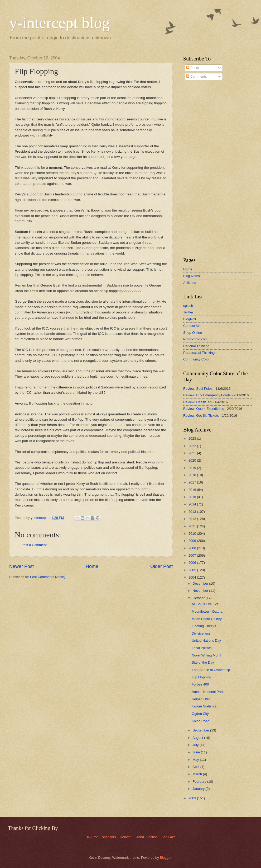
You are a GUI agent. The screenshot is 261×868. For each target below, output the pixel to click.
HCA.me (92, 837)
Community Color (196, 359)
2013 (193, 512)
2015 (193, 497)
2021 (193, 453)
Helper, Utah (201, 699)
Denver (126, 837)
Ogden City (200, 714)
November (201, 591)
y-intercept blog (60, 23)
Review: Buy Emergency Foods (207, 395)
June (197, 752)
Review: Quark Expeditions (204, 409)
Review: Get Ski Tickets (201, 416)
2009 (193, 541)
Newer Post (21, 566)
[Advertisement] (199, 169)
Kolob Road (200, 721)
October (199, 598)
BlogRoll (190, 319)
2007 (193, 555)
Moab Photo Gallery (207, 619)
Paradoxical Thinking (199, 353)
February (200, 782)
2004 (193, 577)
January (199, 789)
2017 (193, 482)
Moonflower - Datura (207, 611)
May (196, 760)
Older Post (161, 566)
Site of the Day (203, 662)
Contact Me (192, 326)
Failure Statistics (204, 706)
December (201, 583)
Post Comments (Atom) (48, 577)
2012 (193, 519)
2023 (193, 438)
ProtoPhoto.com (195, 339)
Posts (192, 68)
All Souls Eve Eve (205, 604)
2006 (193, 563)
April (196, 767)
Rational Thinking (196, 346)
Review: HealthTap (197, 402)
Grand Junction (146, 837)
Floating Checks (204, 626)
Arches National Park (208, 692)
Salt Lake (168, 837)
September (201, 730)
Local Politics (202, 648)
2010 (193, 534)
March (198, 774)
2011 (193, 526)
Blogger (166, 858)
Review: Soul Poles (198, 389)
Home (92, 566)
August (198, 738)
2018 (193, 475)
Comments (196, 76)
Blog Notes (192, 276)
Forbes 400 (200, 684)
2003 (193, 798)
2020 (193, 460)
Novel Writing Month (207, 655)
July (196, 745)
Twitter (188, 312)
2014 (193, 504)
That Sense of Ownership (211, 670)
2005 (193, 570)
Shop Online (193, 333)
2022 (193, 446)
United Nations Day (206, 641)
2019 (193, 468)
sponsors (109, 837)
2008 (193, 548)
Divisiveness (201, 633)
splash (188, 306)
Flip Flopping (201, 677)
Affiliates (190, 283)
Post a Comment (34, 545)
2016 (193, 490)
